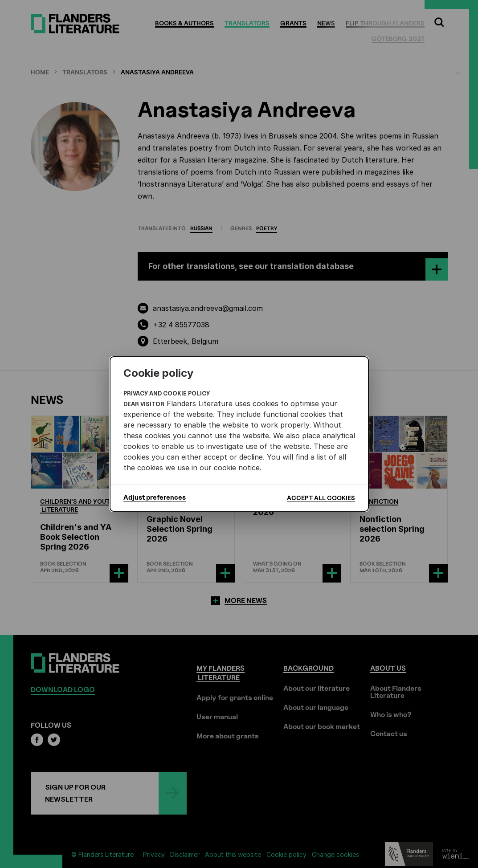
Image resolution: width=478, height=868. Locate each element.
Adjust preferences (155, 497)
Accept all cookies (321, 498)
